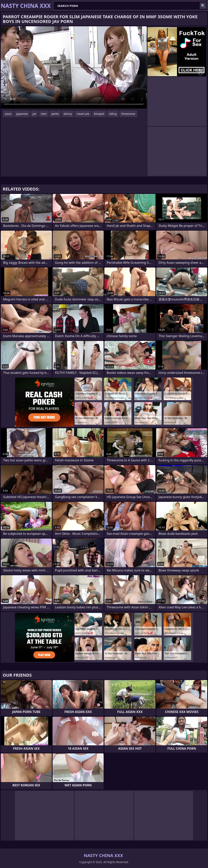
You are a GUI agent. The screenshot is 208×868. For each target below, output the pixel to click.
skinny (68, 114)
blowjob (99, 114)
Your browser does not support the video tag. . (74, 67)
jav (34, 114)
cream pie (83, 114)
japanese (22, 114)
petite (55, 114)
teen (44, 114)
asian (8, 114)
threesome (128, 114)
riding (113, 114)
